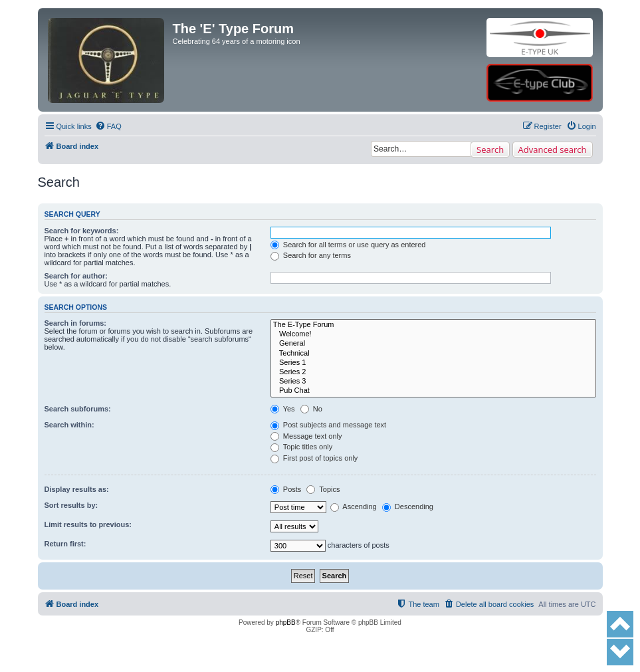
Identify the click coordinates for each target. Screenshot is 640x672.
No (311, 409)
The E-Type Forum (433, 325)
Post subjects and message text (328, 425)
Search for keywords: (82, 231)
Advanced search (553, 150)
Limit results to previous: (88, 524)
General (433, 344)
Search (490, 150)
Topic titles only (301, 447)
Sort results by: (71, 505)
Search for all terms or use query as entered (348, 245)
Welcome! (433, 334)
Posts (286, 489)
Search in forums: (76, 323)
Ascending (354, 506)
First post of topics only (314, 458)
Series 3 (433, 382)
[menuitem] (108, 126)
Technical (433, 354)
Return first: (65, 544)
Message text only (306, 436)
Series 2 (433, 372)
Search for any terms (311, 255)
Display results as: (77, 489)
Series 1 (433, 363)
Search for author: (76, 276)
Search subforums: (78, 409)
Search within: (69, 425)
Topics (323, 489)
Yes (283, 409)
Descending (408, 506)
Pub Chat (433, 391)
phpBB (286, 622)
